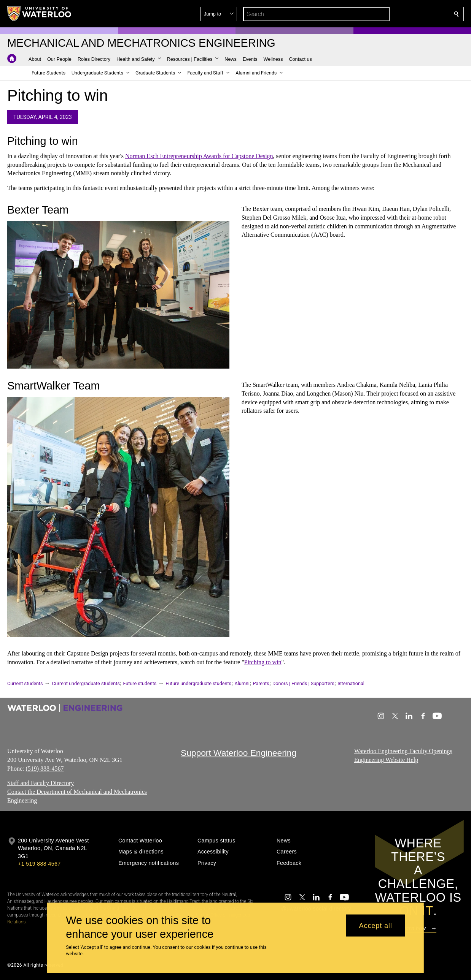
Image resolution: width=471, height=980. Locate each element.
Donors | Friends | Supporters (303, 683)
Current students (25, 683)
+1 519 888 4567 (39, 864)
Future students (140, 683)
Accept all (376, 925)
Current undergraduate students (86, 683)
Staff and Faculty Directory (41, 783)
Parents (261, 683)
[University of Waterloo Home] (40, 14)
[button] (401, 14)
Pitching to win (263, 662)
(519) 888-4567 (45, 769)
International (351, 683)
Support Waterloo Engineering (239, 753)
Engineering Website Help (386, 760)
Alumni (242, 683)
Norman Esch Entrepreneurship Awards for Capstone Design (199, 156)
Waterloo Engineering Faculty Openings (403, 751)
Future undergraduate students (198, 683)
